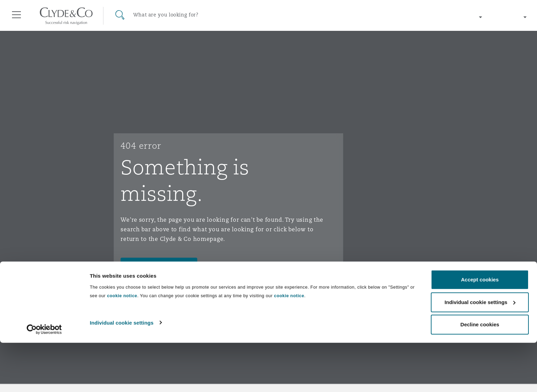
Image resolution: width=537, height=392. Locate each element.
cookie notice (122, 345)
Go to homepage (153, 266)
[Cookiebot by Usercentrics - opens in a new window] (44, 379)
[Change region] (459, 17)
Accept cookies (480, 329)
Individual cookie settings (122, 372)
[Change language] (510, 17)
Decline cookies (480, 374)
